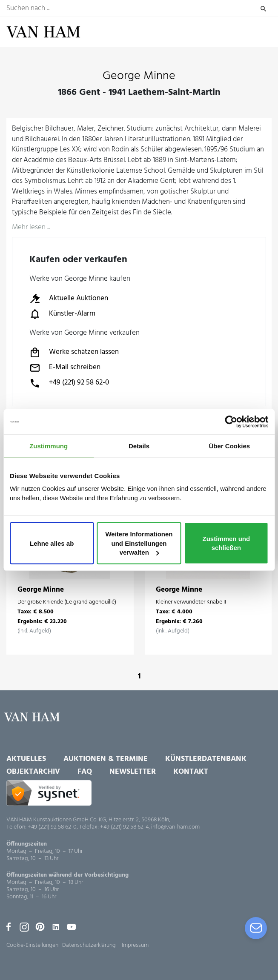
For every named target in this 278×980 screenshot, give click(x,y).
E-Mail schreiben (65, 368)
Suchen (263, 9)
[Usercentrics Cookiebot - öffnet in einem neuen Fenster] (231, 422)
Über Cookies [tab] (229, 446)
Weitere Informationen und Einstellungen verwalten (139, 543)
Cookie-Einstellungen (32, 945)
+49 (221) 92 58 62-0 (69, 383)
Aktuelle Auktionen (69, 299)
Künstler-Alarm (62, 314)
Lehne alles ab (52, 543)
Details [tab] (139, 446)
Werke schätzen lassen (74, 353)
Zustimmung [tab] (49, 446)
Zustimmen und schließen (226, 543)
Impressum (135, 945)
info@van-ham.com (175, 827)
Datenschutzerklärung (89, 945)
